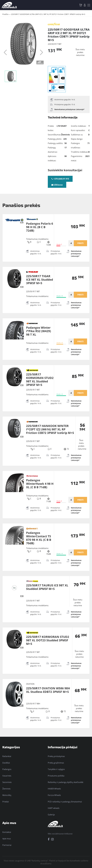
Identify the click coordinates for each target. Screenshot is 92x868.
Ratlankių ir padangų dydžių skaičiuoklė (66, 782)
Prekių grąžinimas (56, 763)
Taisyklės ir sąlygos (56, 769)
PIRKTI (80, 243)
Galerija (51, 815)
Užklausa (57, 185)
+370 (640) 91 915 (60, 179)
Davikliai (6, 763)
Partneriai (7, 845)
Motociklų (7, 795)
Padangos (7, 769)
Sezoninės (7, 782)
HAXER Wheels (54, 789)
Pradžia (5, 14)
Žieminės (6, 789)
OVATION (30, 684)
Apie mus (7, 839)
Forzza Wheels (54, 795)
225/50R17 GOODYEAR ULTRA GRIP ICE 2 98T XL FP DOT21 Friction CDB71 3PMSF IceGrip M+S (48, 14)
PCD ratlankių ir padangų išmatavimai (65, 802)
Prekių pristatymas (56, 756)
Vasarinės (7, 776)
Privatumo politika (56, 776)
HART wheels (54, 808)
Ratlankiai (7, 756)
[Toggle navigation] (89, 5)
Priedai (6, 802)
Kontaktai (7, 832)
